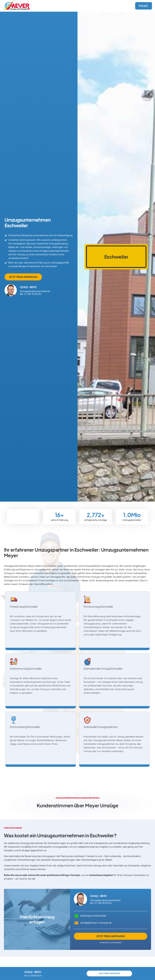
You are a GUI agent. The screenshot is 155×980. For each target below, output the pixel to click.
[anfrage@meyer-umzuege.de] (76, 923)
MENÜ (144, 6)
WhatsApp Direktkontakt (93, 916)
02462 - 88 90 (28, 287)
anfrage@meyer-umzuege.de (96, 923)
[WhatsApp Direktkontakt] (76, 916)
